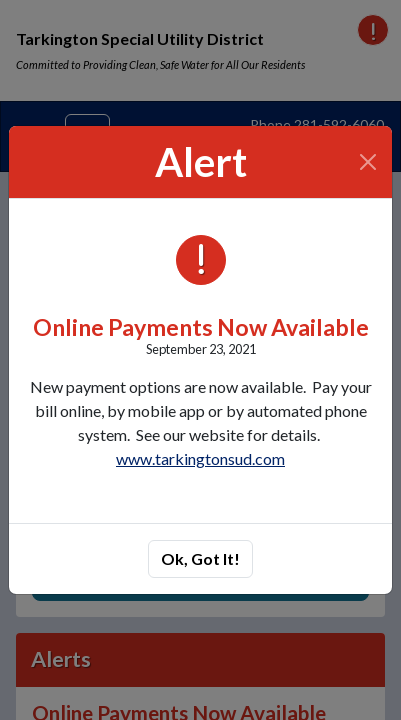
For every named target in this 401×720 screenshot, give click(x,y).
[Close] (368, 162)
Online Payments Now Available (201, 327)
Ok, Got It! (200, 558)
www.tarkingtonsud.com (200, 458)
